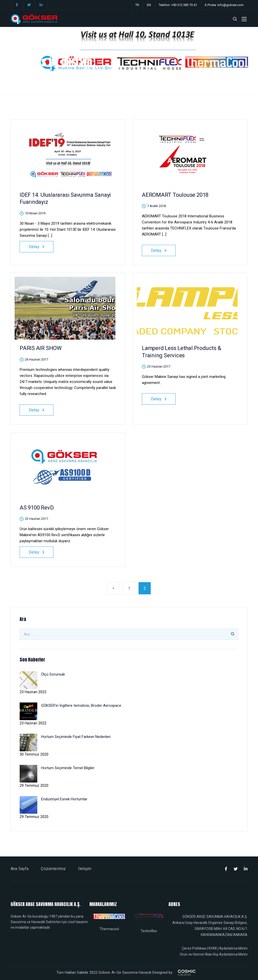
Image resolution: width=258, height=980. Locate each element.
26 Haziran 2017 (37, 359)
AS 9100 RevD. (37, 508)
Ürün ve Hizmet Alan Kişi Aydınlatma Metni (214, 954)
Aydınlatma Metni (233, 948)
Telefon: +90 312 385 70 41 (178, 5)
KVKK (213, 948)
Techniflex (149, 931)
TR (137, 5)
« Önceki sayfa (113, 588)
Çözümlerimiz (53, 869)
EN (149, 5)
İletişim (85, 869)
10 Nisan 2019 (35, 213)
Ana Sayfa (20, 869)
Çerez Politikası (194, 948)
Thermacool (109, 929)
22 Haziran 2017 (37, 519)
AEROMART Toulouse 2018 (175, 195)
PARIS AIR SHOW (41, 348)
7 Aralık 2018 (156, 206)
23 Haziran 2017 (159, 366)
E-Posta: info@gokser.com (224, 5)
